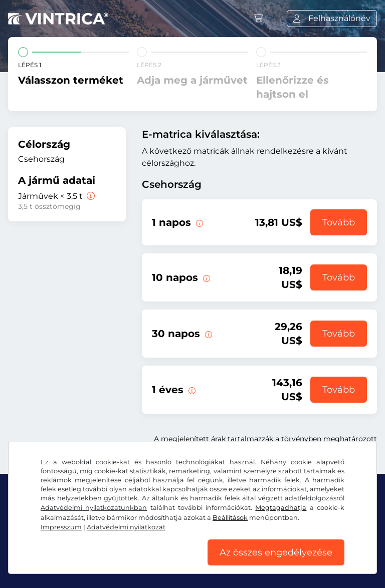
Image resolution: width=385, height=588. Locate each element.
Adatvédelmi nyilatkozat (126, 527)
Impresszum (61, 527)
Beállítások (230, 518)
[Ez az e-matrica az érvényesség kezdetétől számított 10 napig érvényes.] (206, 277)
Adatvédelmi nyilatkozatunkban (94, 508)
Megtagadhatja (281, 508)
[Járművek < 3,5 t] (90, 196)
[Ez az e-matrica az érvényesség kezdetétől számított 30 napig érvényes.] (208, 334)
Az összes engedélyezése (276, 552)
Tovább (339, 222)
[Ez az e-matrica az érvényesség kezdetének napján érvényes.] (199, 222)
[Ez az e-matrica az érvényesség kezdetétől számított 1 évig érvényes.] (191, 390)
